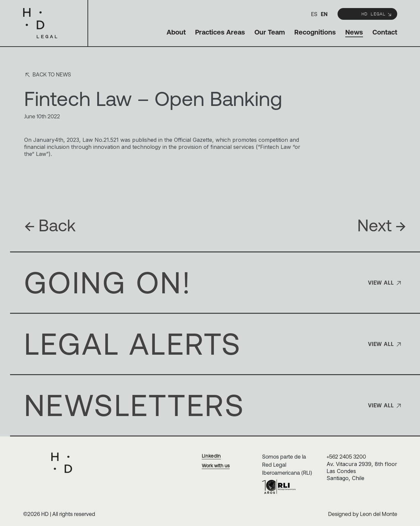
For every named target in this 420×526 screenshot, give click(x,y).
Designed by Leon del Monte (363, 514)
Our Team (270, 32)
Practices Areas (220, 32)
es (314, 14)
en (324, 14)
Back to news (48, 75)
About (176, 32)
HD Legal (377, 14)
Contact (385, 32)
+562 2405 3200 (346, 457)
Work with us (216, 466)
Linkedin (212, 456)
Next (382, 225)
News (354, 32)
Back (50, 225)
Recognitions (315, 32)
